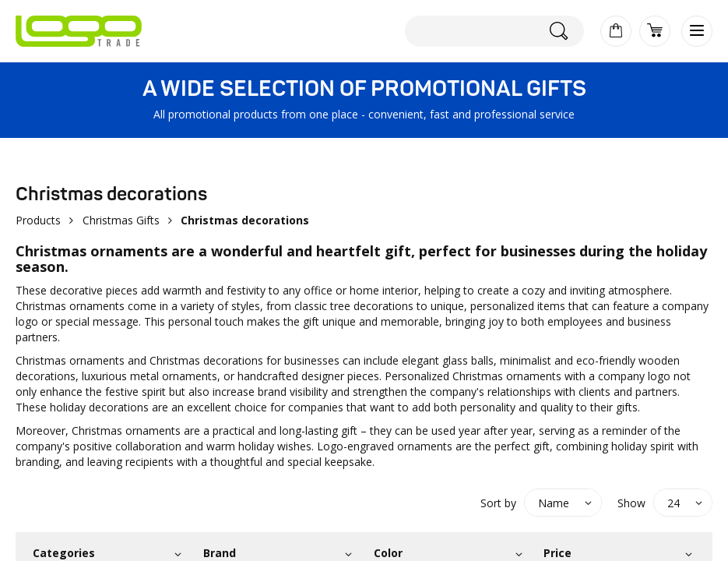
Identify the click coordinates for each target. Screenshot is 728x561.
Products (38, 220)
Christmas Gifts (121, 220)
